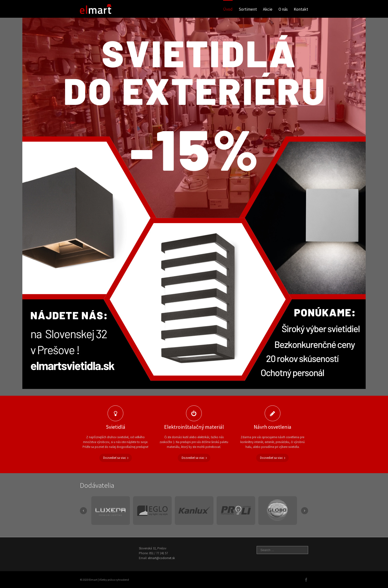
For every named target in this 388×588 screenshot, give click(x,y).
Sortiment (248, 9)
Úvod (228, 9)
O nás (283, 9)
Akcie (268, 9)
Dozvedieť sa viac (115, 458)
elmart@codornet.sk (161, 558)
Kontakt (301, 9)
